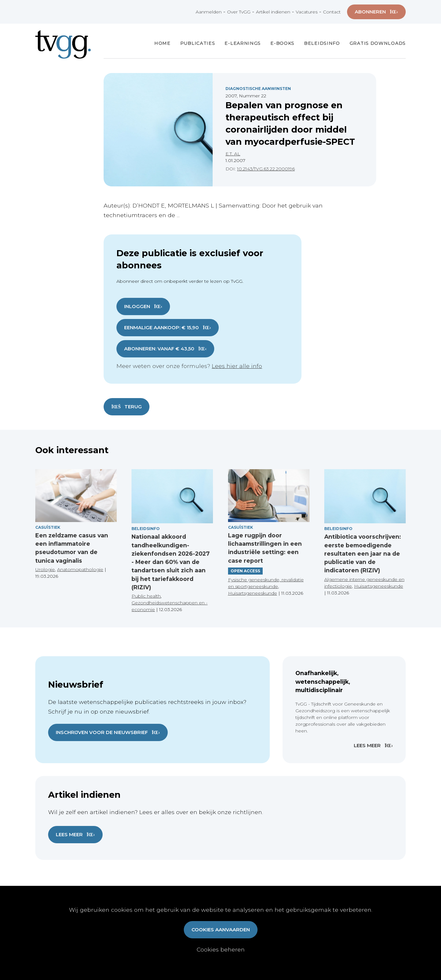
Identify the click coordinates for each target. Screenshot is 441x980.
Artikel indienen (273, 12)
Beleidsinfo (322, 43)
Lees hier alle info (237, 366)
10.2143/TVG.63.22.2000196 (266, 169)
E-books (282, 43)
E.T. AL (233, 154)
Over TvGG (239, 12)
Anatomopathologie (80, 569)
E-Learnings (243, 43)
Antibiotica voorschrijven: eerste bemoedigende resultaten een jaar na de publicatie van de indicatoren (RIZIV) (363, 553)
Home (162, 43)
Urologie (45, 569)
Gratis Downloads (378, 43)
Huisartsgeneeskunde (253, 593)
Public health (146, 596)
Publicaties (198, 43)
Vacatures (307, 12)
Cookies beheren (221, 949)
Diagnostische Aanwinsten (258, 89)
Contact (332, 12)
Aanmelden (209, 12)
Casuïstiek (48, 527)
